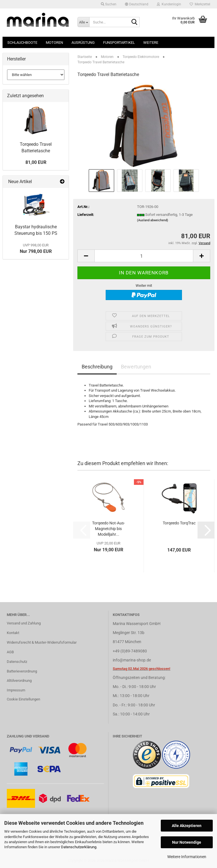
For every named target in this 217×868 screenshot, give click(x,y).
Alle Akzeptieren (187, 826)
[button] (137, 4)
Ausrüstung (83, 43)
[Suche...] (83, 22)
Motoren (54, 43)
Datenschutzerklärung (79, 847)
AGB (10, 652)
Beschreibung (97, 367)
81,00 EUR (36, 162)
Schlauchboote (22, 43)
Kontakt (13, 633)
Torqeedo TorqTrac (179, 523)
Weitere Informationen (187, 857)
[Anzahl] (144, 256)
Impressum (16, 690)
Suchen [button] (109, 4)
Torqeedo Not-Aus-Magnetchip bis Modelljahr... (108, 529)
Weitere (151, 43)
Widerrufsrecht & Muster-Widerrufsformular (42, 642)
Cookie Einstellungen (23, 699)
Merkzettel (200, 4)
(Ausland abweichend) (153, 220)
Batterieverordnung (22, 671)
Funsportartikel (119, 43)
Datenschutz (17, 662)
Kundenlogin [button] (169, 4)
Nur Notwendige (187, 842)
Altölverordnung (19, 681)
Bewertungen (136, 367)
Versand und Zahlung (24, 623)
